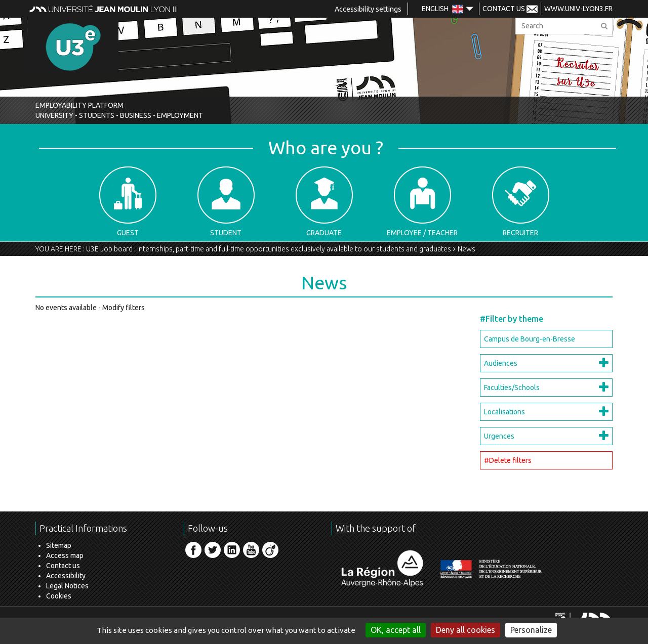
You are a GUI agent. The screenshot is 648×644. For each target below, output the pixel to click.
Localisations (504, 412)
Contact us (63, 566)
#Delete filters (508, 460)
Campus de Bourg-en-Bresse (530, 339)
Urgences (499, 436)
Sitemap (59, 545)
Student (226, 202)
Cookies (59, 596)
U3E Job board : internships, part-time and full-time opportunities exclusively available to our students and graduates (269, 249)
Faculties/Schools (512, 388)
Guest (128, 202)
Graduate (324, 202)
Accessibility (66, 576)
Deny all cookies (465, 630)
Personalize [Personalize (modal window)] (531, 630)
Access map (65, 555)
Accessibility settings (368, 9)
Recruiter (521, 202)
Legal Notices (67, 586)
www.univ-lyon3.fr (578, 9)
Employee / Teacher (422, 202)
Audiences (501, 363)
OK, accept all (396, 630)
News (467, 249)
